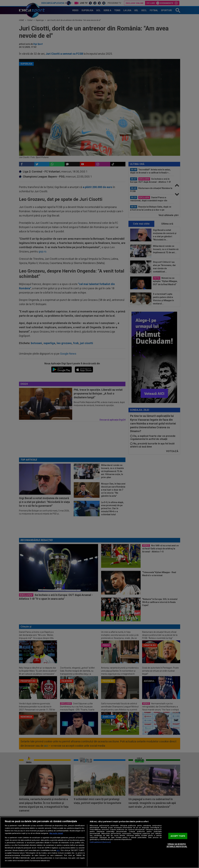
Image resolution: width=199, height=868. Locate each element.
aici (58, 850)
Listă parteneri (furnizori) (100, 842)
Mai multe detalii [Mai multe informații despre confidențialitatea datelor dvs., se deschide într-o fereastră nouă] (56, 833)
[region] (99, 842)
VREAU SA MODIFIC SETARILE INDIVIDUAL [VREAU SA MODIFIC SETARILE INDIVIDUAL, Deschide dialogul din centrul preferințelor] (177, 845)
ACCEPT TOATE (178, 836)
